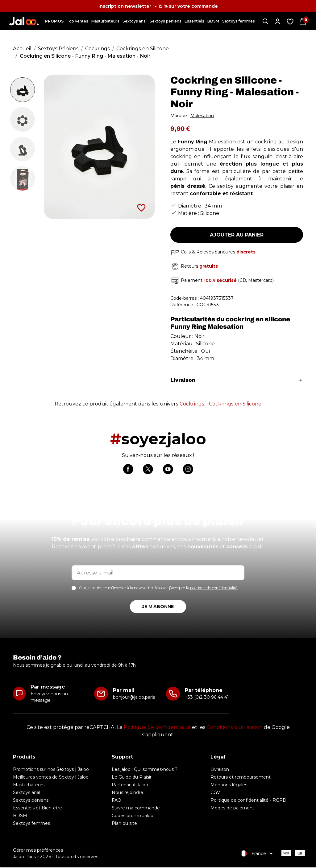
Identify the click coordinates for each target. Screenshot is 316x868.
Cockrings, (192, 404)
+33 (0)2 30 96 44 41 (207, 698)
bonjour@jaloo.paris (134, 698)
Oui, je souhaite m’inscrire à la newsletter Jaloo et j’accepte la (158, 589)
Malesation (202, 116)
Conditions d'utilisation (235, 728)
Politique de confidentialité (157, 728)
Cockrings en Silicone (235, 404)
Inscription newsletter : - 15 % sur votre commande (158, 6)
